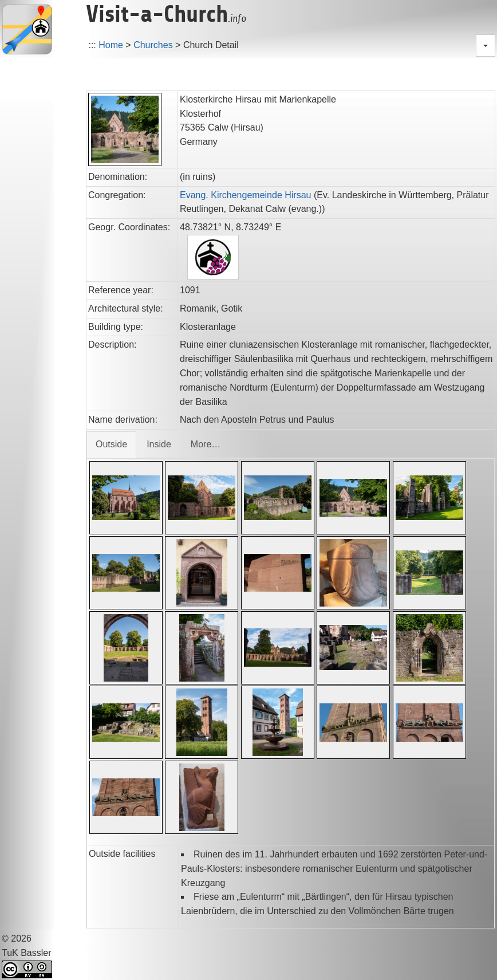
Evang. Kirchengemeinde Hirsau (245, 195)
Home (111, 45)
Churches (153, 45)
